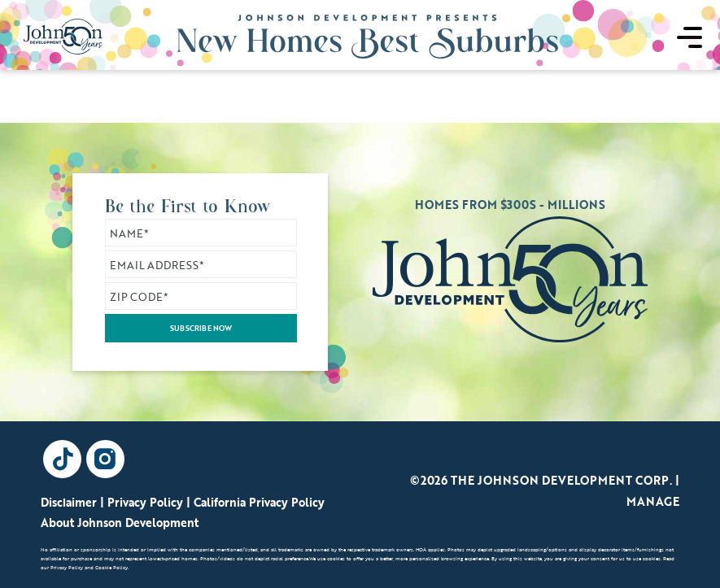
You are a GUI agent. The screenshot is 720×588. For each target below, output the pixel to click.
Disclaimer (69, 502)
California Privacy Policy (259, 502)
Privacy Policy (145, 502)
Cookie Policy (111, 567)
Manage (653, 501)
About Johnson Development (120, 523)
